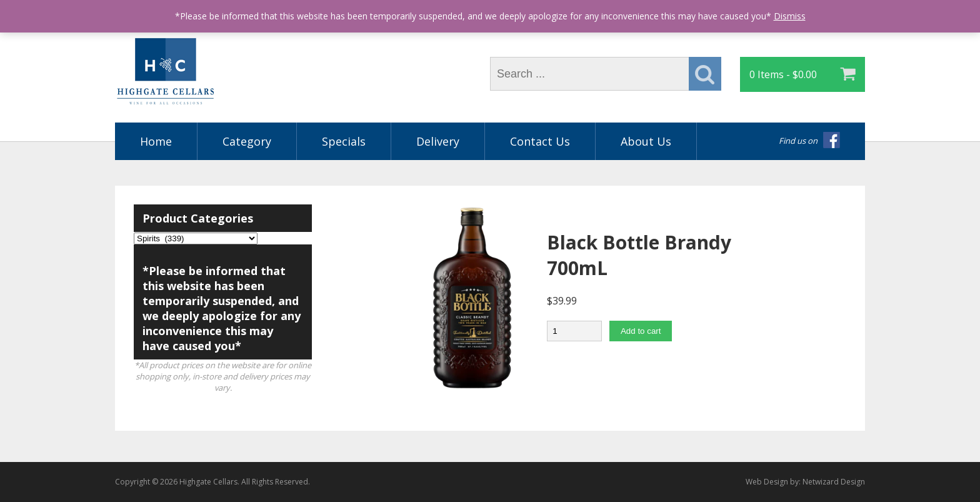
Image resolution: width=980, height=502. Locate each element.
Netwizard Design (834, 482)
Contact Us (540, 141)
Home (156, 141)
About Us (646, 141)
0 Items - (783, 74)
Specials (344, 141)
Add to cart (641, 331)
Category (247, 141)
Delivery (438, 141)
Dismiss (790, 16)
